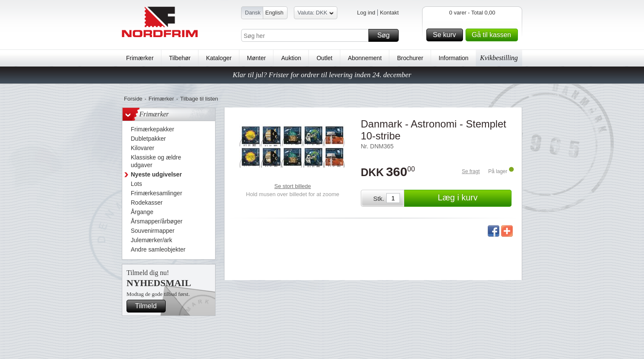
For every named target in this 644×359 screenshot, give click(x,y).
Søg (387, 35)
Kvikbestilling (499, 58)
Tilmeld (149, 306)
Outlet (324, 58)
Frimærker (140, 58)
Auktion (291, 58)
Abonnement (365, 58)
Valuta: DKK (316, 14)
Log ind (366, 13)
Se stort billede (293, 186)
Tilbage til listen (199, 99)
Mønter (256, 58)
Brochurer (410, 58)
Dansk (253, 13)
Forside (133, 99)
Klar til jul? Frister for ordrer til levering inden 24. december (322, 75)
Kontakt (389, 13)
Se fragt (471, 171)
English (275, 13)
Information (454, 58)
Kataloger (219, 58)
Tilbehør (180, 58)
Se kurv (446, 35)
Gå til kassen (494, 35)
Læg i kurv (473, 198)
